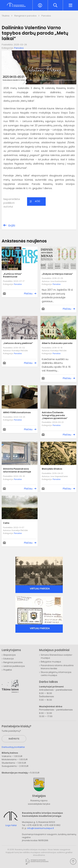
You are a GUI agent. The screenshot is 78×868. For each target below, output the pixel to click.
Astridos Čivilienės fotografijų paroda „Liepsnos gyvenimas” (55, 415)
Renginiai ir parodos (26, 16)
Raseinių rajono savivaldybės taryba (39, 802)
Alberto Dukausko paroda (57, 343)
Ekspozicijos (10, 655)
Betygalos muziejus (51, 662)
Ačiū (35, 202)
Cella (6, 523)
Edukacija (9, 659)
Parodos (46, 16)
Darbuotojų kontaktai (13, 747)
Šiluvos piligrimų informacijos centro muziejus (56, 674)
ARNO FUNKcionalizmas (17, 413)
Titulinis (6, 16)
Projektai (8, 670)
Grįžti (12, 226)
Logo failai (11, 825)
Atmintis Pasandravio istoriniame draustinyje (17, 470)
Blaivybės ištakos (52, 469)
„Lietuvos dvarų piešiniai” (18, 343)
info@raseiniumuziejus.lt (41, 828)
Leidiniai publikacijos (14, 666)
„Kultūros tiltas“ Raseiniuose (12, 276)
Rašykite (14, 739)
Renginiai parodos (13, 662)
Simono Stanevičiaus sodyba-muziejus (57, 656)
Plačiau (28, 294)
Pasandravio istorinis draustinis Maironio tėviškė (57, 667)
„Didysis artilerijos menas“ (57, 274)
